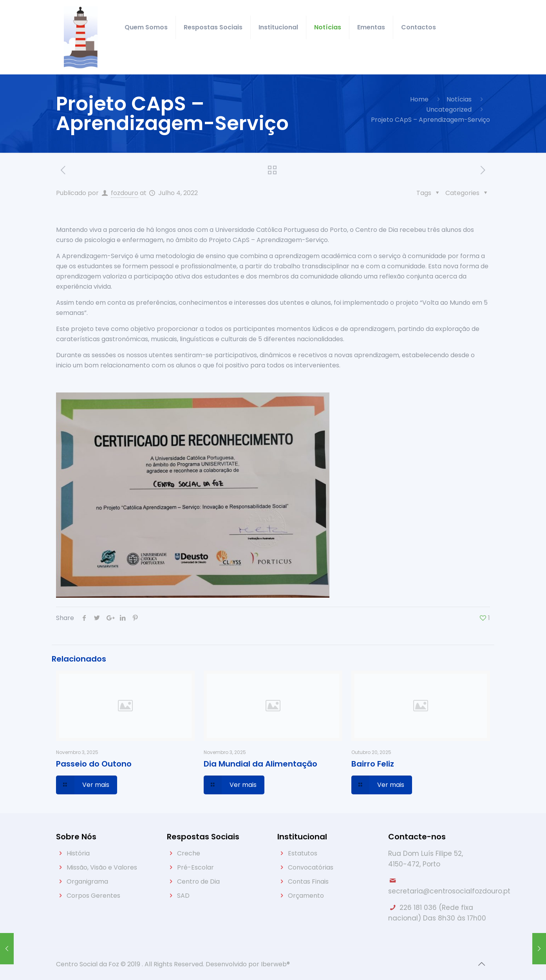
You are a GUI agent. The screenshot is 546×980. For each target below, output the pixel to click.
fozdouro (125, 193)
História (78, 853)
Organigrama (87, 881)
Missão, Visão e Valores (102, 867)
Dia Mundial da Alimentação (260, 764)
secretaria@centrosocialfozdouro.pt (449, 891)
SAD (183, 896)
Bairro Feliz (373, 764)
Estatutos (303, 853)
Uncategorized (449, 109)
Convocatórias (311, 867)
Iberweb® (275, 964)
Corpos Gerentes (93, 896)
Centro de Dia (198, 881)
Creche (189, 853)
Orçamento (306, 896)
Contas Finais (308, 881)
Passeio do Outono (94, 764)
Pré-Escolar (195, 867)
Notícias (459, 99)
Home (419, 99)
